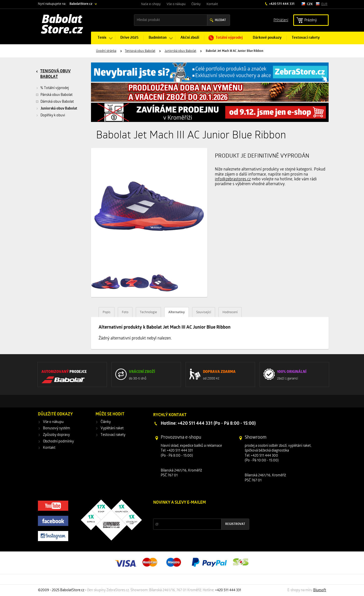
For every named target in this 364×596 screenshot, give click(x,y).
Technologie (148, 312)
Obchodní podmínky (58, 442)
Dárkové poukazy (267, 38)
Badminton (158, 38)
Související (204, 312)
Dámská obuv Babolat (55, 102)
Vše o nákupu (176, 4)
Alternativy (177, 312)
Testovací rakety (306, 38)
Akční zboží (190, 38)
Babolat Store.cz (62, 25)
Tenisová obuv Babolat (140, 51)
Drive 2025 (129, 38)
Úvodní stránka (106, 51)
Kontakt (212, 4)
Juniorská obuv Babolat (180, 51)
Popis (107, 312)
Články (196, 4)
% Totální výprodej (55, 88)
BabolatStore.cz (81, 4)
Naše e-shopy (151, 4)
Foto (125, 312)
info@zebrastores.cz (233, 179)
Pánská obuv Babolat (54, 95)
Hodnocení (230, 312)
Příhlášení (281, 20)
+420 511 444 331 (281, 4)
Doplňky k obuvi (53, 115)
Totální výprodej (229, 38)
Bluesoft (320, 590)
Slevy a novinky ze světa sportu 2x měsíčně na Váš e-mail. (196, 512)
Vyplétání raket (112, 428)
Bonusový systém (56, 428)
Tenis (102, 38)
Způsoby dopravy (56, 435)
